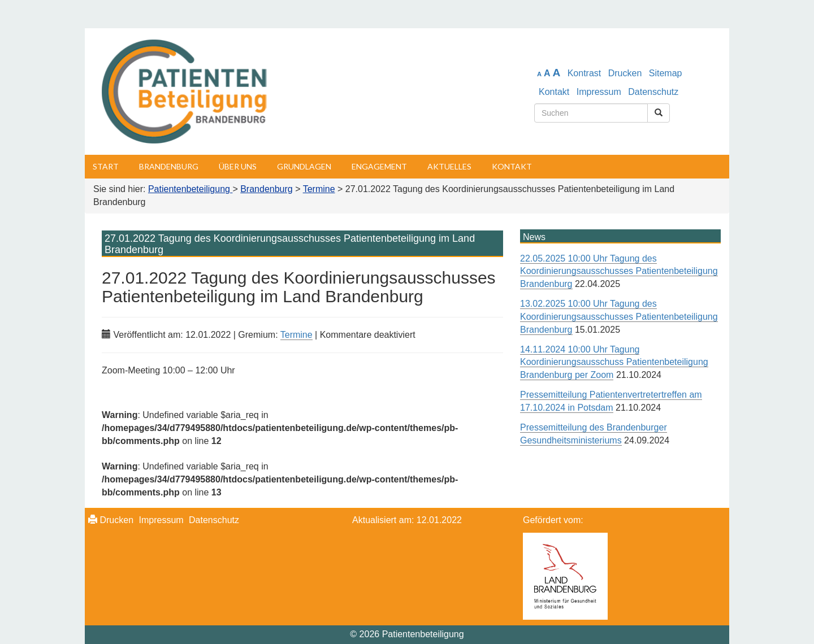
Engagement (379, 166)
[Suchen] (659, 113)
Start (106, 166)
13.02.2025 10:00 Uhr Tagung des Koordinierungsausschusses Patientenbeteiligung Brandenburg (619, 317)
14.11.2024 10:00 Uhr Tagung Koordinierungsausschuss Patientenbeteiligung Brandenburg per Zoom (614, 362)
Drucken (625, 73)
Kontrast (584, 73)
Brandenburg (169, 166)
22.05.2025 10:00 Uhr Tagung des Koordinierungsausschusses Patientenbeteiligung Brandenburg (619, 271)
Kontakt (554, 92)
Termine (296, 335)
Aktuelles (449, 166)
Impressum (599, 92)
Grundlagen (304, 166)
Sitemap (666, 73)
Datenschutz (653, 92)
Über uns (238, 166)
